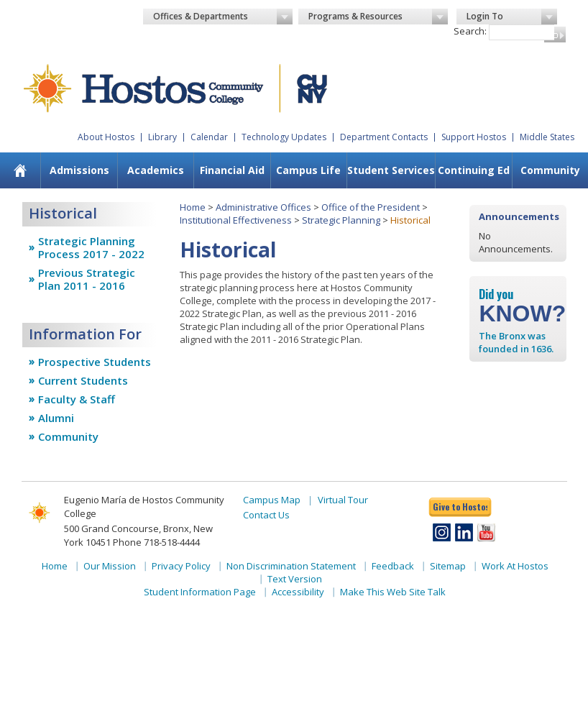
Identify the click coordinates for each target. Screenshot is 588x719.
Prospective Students (95, 362)
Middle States (547, 137)
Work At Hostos (515, 566)
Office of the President (371, 207)
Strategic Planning (341, 220)
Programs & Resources (378, 17)
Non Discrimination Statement (291, 566)
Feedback (393, 566)
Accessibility (298, 592)
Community (550, 170)
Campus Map (272, 500)
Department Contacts (384, 137)
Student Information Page (200, 592)
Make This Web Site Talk (393, 592)
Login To (512, 17)
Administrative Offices (263, 207)
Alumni (56, 418)
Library (162, 137)
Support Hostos (474, 137)
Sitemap (448, 566)
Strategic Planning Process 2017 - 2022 (91, 247)
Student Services (391, 170)
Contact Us (266, 515)
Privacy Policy (181, 566)
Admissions (79, 170)
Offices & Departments (223, 17)
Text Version (295, 579)
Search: (470, 31)
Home (193, 207)
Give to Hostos (460, 507)
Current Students (83, 380)
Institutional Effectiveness (236, 220)
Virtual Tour (343, 500)
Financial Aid (232, 170)
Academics (156, 170)
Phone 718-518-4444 (156, 542)
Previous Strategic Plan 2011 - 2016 (87, 279)
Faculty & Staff (77, 399)
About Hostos (106, 137)
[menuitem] (20, 170)
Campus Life (308, 170)
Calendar (209, 137)
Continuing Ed (474, 170)
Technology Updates (284, 137)
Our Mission (110, 566)
